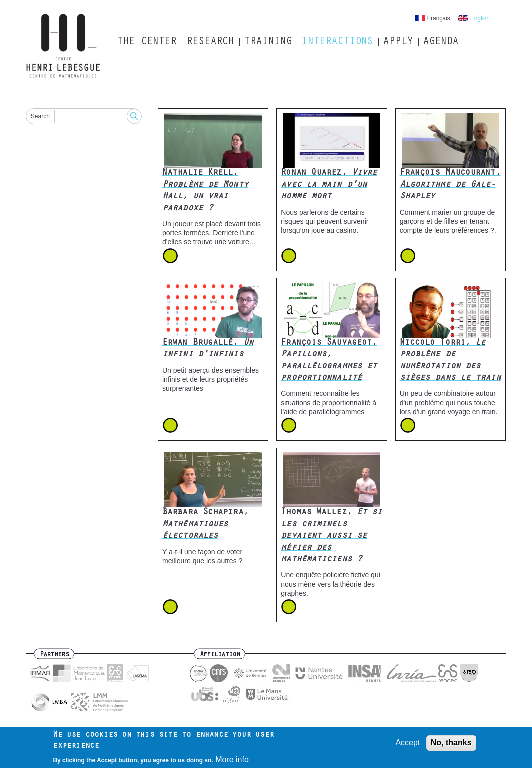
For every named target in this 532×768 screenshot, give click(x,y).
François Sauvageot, (329, 361)
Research (210, 42)
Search (40, 116)
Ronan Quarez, (329, 185)
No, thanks (451, 746)
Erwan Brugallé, (208, 349)
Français (439, 18)
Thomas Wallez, (331, 536)
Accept (408, 746)
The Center (147, 42)
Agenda (441, 42)
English (480, 18)
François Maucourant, (450, 185)
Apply (398, 42)
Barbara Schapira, (205, 525)
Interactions (337, 42)
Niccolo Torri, (450, 361)
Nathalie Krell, (205, 191)
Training (268, 42)
